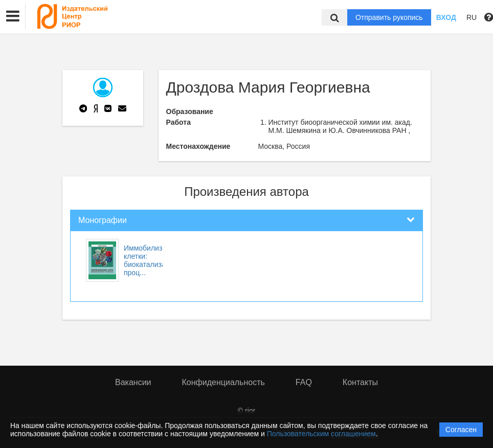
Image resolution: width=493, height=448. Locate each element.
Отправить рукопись (389, 17)
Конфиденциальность (223, 382)
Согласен (461, 430)
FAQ (304, 382)
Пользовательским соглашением (321, 434)
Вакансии (133, 382)
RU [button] (472, 17)
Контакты (360, 382)
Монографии (103, 220)
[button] (13, 16)
